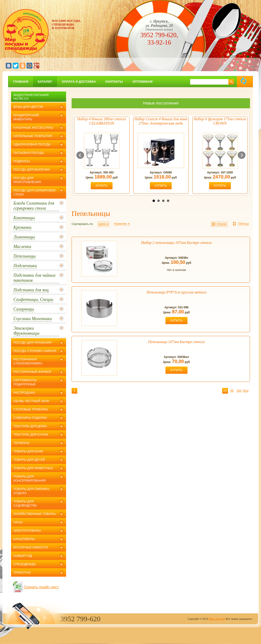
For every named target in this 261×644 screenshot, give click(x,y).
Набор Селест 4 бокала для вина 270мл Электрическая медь (161, 121)
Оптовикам (142, 82)
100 (239, 391)
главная (21, 82)
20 (225, 391)
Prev (80, 155)
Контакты (114, 82)
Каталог (45, 82)
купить (102, 186)
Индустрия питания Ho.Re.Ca (31, 97)
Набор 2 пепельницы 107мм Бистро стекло (176, 243)
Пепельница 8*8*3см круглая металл (177, 292)
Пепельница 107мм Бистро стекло (177, 342)
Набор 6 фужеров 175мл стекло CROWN (220, 121)
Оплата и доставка (79, 82)
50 (232, 391)
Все (246, 391)
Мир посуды (217, 619)
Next (242, 155)
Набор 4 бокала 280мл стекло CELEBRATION (102, 121)
